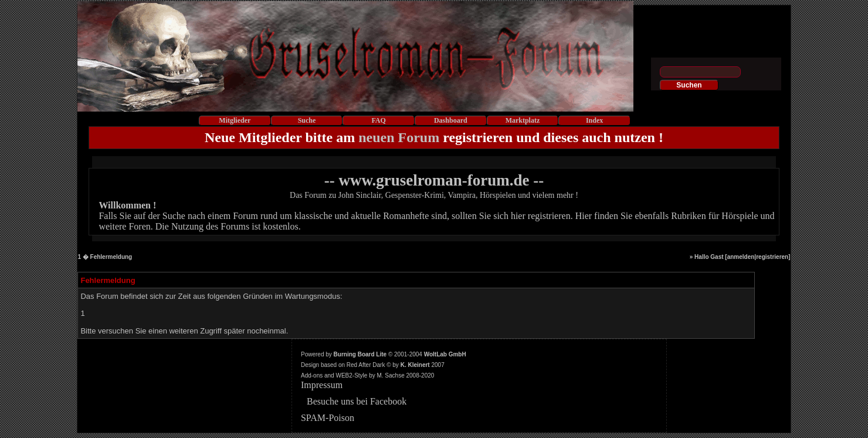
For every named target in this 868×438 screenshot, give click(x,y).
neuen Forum (399, 137)
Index (594, 120)
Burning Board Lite (360, 354)
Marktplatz (523, 120)
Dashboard (451, 120)
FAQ (378, 120)
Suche (307, 120)
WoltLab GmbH (445, 354)
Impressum (322, 385)
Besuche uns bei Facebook (357, 401)
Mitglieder (235, 120)
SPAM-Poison (328, 418)
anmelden (741, 257)
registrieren (772, 257)
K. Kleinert (415, 365)
